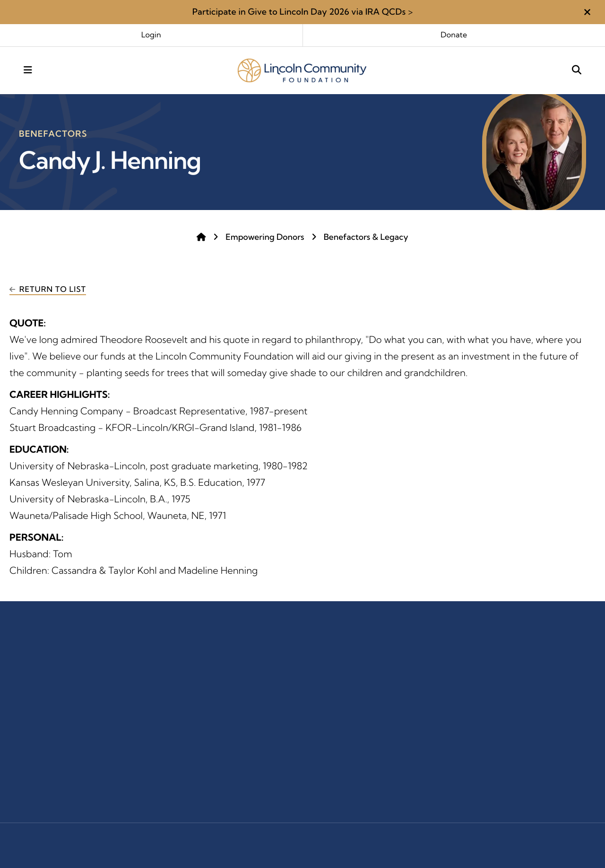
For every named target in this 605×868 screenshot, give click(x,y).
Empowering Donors (265, 237)
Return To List (53, 289)
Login (151, 35)
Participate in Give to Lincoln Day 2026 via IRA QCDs (299, 12)
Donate (454, 35)
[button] (587, 12)
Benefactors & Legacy (366, 237)
